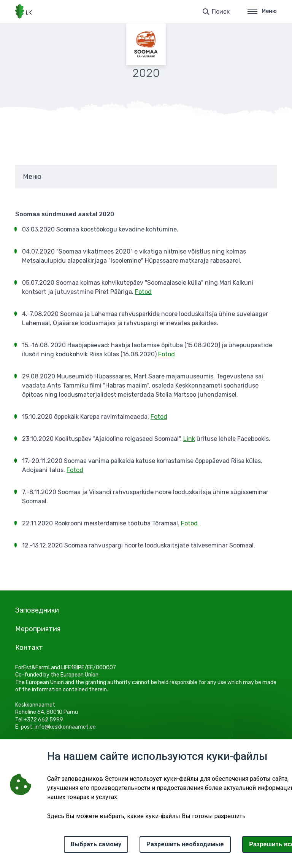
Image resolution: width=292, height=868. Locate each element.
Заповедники (37, 610)
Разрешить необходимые (185, 844)
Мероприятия (38, 629)
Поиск (221, 12)
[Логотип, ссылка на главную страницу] (24, 11)
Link (189, 439)
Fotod (143, 292)
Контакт (29, 648)
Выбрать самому (96, 844)
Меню (262, 11)
